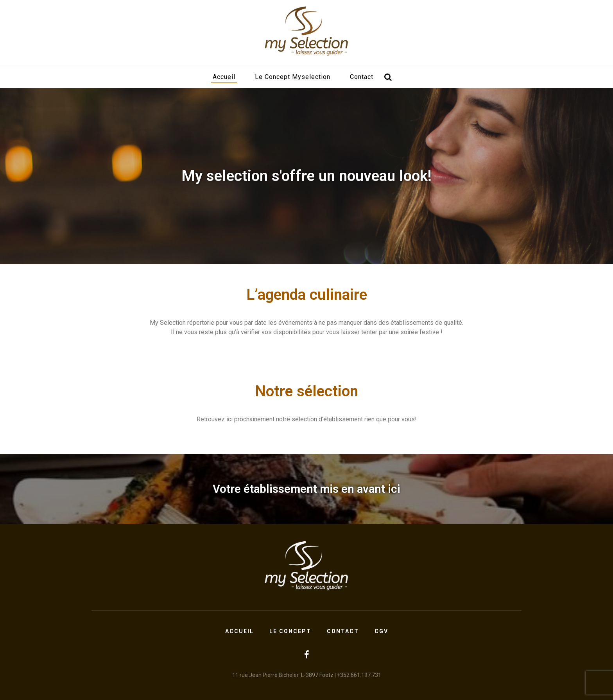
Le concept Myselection (293, 77)
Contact (362, 77)
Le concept (290, 631)
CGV (381, 631)
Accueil (224, 77)
